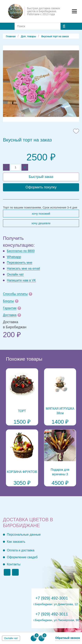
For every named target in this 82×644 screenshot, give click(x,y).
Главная (11, 36)
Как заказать (16, 542)
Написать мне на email (23, 268)
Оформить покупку (41, 187)
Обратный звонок (68, 638)
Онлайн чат (15, 274)
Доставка (10, 315)
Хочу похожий (41, 214)
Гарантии (10, 308)
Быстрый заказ (41, 177)
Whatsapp (14, 257)
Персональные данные (24, 535)
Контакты (14, 564)
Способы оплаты (15, 294)
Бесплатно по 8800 (21, 251)
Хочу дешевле (41, 223)
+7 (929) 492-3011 (52, 614)
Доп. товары (28, 36)
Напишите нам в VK (21, 280)
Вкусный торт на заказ (55, 36)
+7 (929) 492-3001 (52, 598)
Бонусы (8, 301)
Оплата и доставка (21, 550)
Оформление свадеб (22, 557)
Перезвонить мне (20, 263)
